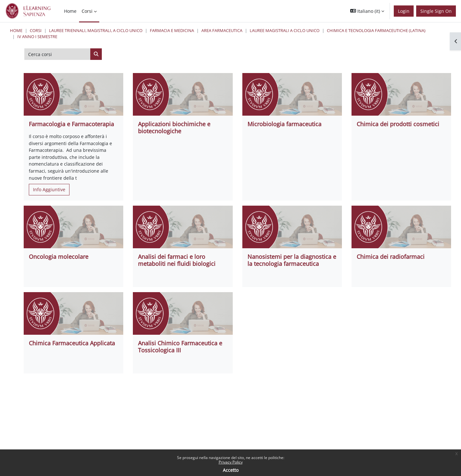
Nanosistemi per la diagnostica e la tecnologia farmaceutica (292, 260)
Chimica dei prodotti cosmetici (398, 124)
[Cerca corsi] (57, 54)
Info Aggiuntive (49, 189)
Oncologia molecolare (59, 257)
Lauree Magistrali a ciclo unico (285, 30)
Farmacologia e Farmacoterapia (71, 124)
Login (404, 11)
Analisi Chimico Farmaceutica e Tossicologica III (180, 347)
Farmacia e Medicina (172, 30)
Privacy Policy (231, 462)
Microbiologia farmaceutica (284, 124)
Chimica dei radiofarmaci (391, 257)
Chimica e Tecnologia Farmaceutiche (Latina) (376, 30)
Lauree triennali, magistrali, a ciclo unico (96, 30)
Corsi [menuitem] (87, 11)
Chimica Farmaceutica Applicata (72, 343)
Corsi (36, 30)
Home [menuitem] (70, 11)
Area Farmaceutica (222, 30)
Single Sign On (436, 11)
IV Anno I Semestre (37, 37)
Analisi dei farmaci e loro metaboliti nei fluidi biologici (177, 260)
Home (16, 30)
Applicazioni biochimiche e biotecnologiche (174, 127)
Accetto (231, 470)
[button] (367, 11)
